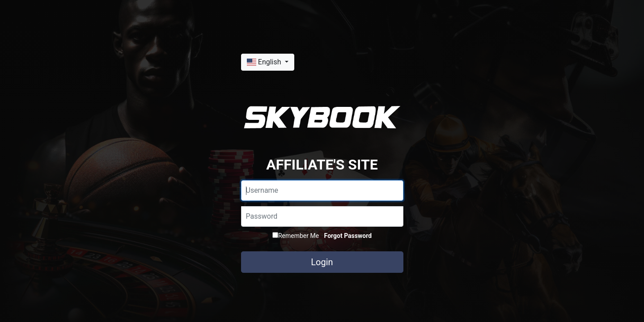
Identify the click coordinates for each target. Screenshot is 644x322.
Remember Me (296, 236)
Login (322, 262)
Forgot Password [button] (348, 236)
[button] (268, 62)
